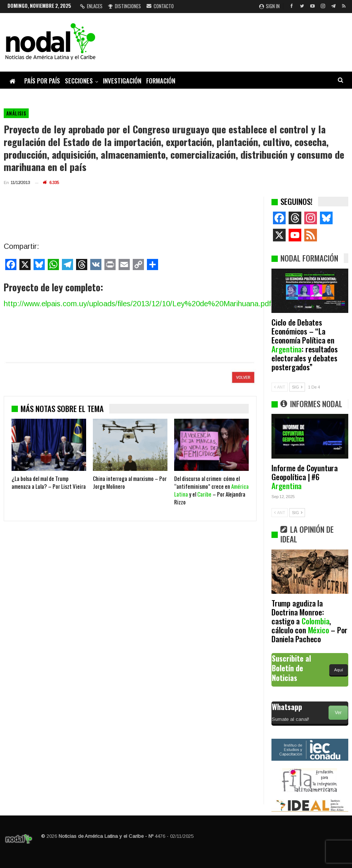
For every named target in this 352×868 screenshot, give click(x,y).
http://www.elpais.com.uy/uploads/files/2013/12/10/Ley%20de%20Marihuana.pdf (137, 304)
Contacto (160, 6)
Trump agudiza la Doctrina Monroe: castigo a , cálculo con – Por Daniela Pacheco (309, 621)
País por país (42, 81)
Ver (338, 713)
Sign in (269, 6)
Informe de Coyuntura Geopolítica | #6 (305, 477)
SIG (297, 387)
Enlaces (91, 6)
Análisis (16, 113)
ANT (280, 387)
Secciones (79, 81)
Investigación (122, 81)
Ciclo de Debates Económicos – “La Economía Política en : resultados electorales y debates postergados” (305, 344)
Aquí (339, 670)
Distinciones (125, 6)
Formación (161, 81)
